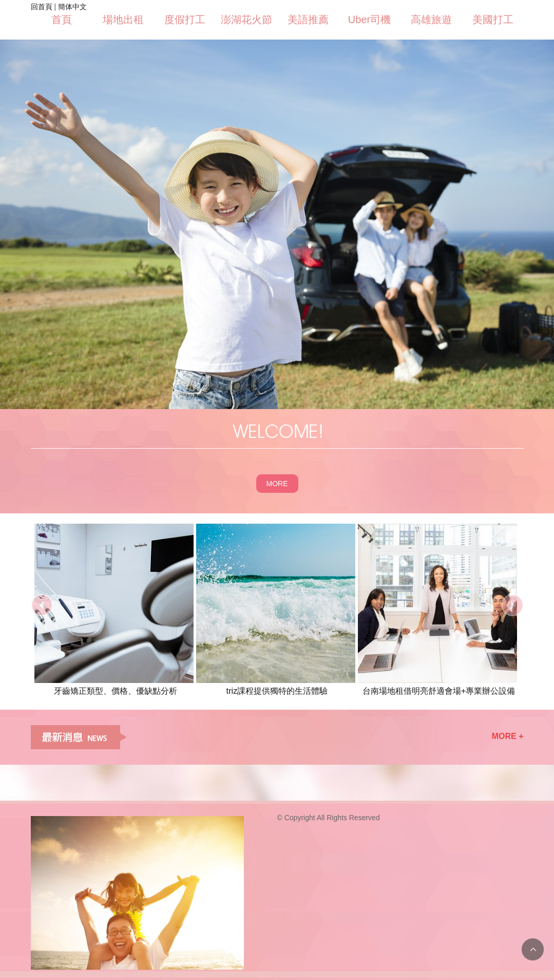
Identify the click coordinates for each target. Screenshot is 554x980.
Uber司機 (369, 20)
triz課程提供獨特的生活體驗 (277, 691)
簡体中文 (72, 7)
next (513, 605)
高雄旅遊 (431, 20)
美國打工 (493, 20)
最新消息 (79, 737)
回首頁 (42, 7)
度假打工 (185, 20)
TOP (533, 949)
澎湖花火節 (246, 20)
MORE (277, 484)
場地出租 (123, 20)
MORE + (508, 736)
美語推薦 (308, 20)
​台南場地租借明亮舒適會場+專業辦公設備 (439, 691)
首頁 (62, 20)
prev (42, 605)
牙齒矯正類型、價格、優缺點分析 (116, 691)
